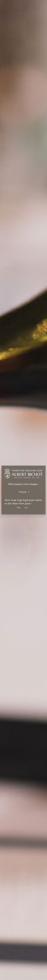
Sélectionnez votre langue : (24, 484)
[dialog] (23, 490)
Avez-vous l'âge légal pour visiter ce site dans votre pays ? (23, 502)
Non (19, 508)
